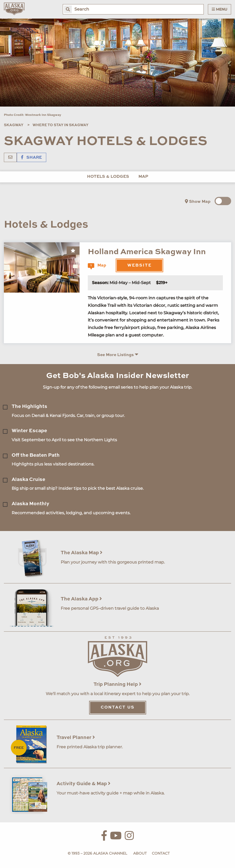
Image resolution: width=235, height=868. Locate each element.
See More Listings (118, 355)
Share (32, 158)
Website (139, 266)
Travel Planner (76, 738)
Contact (161, 853)
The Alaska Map (82, 553)
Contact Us (118, 708)
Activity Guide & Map (84, 784)
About (140, 853)
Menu (220, 9)
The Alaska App (81, 599)
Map (143, 177)
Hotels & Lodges (108, 177)
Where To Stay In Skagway (60, 125)
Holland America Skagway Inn (147, 252)
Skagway (14, 125)
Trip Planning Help (118, 684)
